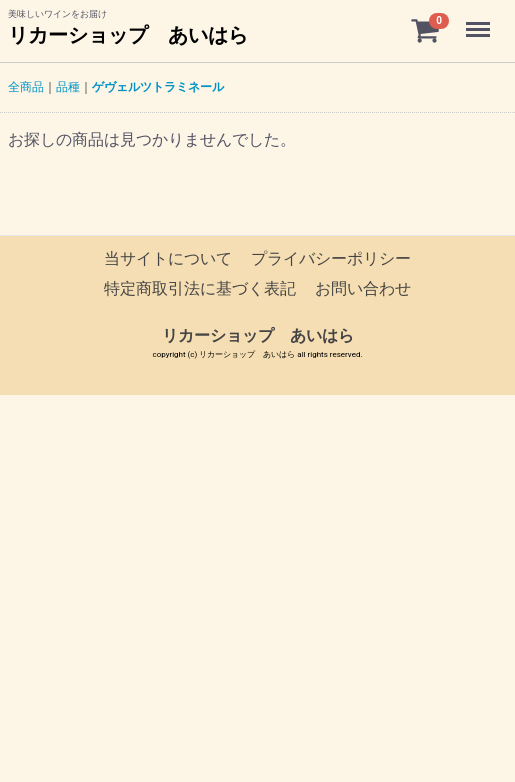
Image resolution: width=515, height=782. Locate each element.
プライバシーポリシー (331, 258)
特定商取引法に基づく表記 (200, 289)
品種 (68, 87)
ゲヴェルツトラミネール (158, 87)
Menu (480, 20)
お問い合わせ (363, 289)
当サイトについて (168, 258)
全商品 (26, 87)
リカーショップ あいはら (128, 35)
